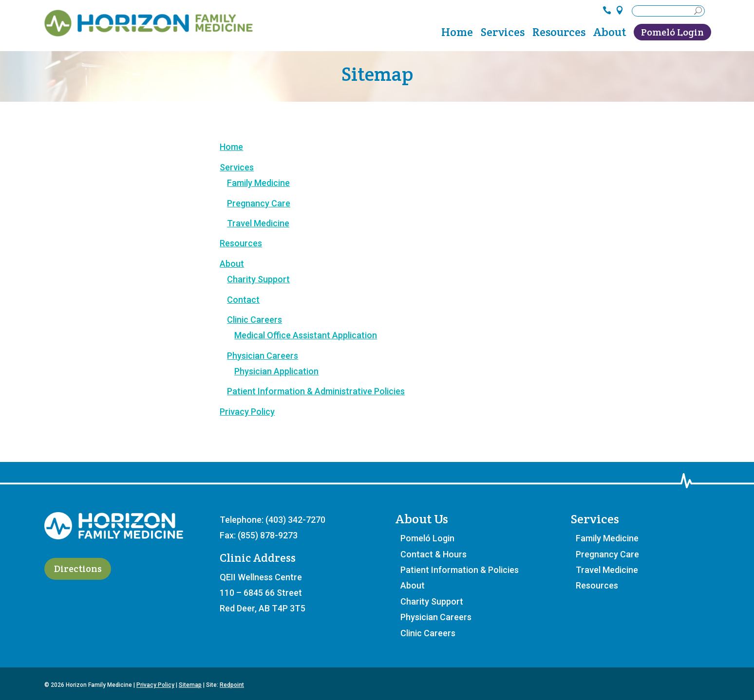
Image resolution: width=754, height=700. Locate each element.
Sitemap (190, 685)
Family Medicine (258, 183)
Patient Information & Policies (460, 570)
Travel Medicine (258, 223)
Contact (243, 300)
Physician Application (276, 371)
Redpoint (232, 685)
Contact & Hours (434, 554)
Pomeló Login (672, 32)
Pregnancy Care (259, 203)
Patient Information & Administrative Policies (316, 391)
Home (457, 34)
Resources (559, 34)
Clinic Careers (254, 320)
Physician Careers (263, 356)
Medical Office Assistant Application (306, 335)
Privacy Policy (247, 412)
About (610, 34)
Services (503, 34)
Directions (78, 569)
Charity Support (258, 279)
